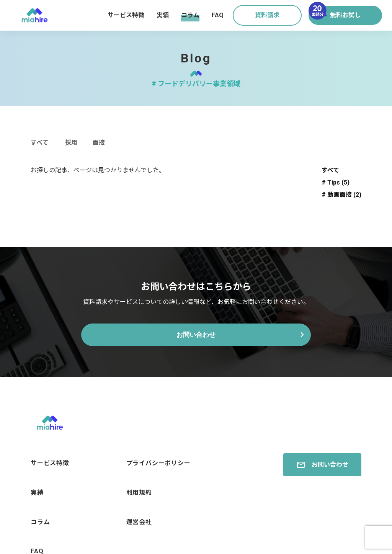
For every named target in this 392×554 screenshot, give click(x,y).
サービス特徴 (126, 15)
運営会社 (139, 505)
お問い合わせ (196, 336)
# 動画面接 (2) (341, 195)
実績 (163, 15)
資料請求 (267, 15)
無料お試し (335, 12)
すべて (39, 143)
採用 (71, 143)
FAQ (218, 15)
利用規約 (139, 483)
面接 (99, 143)
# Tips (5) (336, 182)
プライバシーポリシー (158, 462)
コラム (190, 15)
